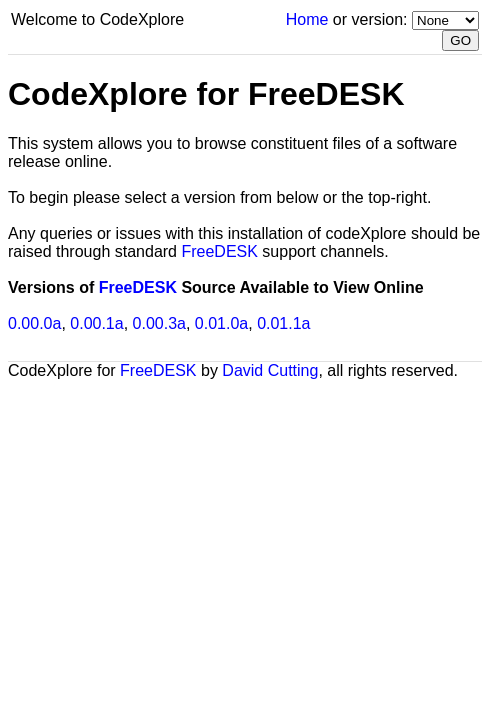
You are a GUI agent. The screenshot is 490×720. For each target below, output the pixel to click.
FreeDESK (219, 251)
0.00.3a (159, 323)
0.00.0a (34, 323)
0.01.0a (221, 323)
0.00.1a (96, 323)
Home (307, 19)
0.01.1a (283, 323)
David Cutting (270, 370)
